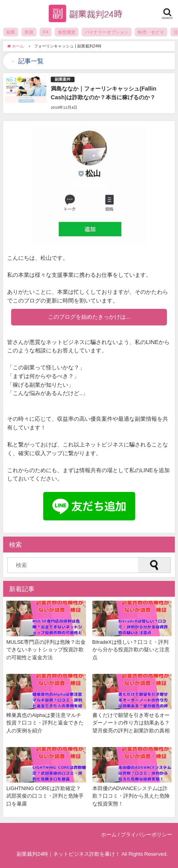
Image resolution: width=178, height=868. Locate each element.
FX (46, 32)
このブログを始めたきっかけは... (89, 317)
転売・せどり (151, 32)
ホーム (109, 835)
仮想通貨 (67, 32)
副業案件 (63, 79)
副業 (11, 32)
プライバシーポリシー (146, 835)
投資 (29, 32)
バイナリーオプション (107, 32)
